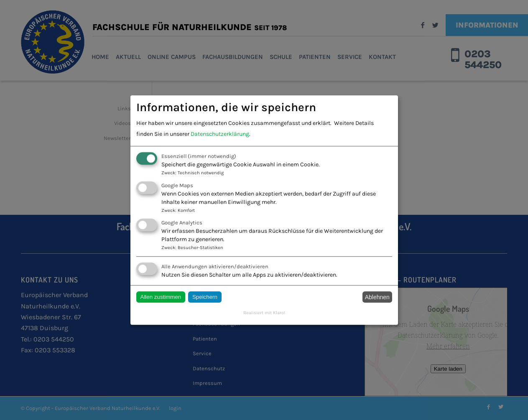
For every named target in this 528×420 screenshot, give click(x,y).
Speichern (205, 297)
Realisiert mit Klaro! (264, 313)
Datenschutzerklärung (220, 134)
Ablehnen (377, 297)
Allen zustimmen (161, 297)
